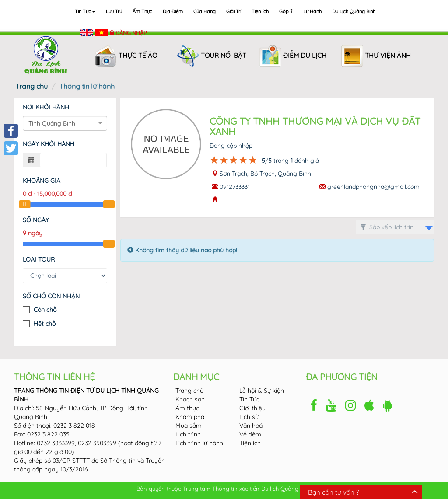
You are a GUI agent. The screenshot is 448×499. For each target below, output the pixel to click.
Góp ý (286, 11)
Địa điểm (173, 11)
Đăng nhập (131, 33)
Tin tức (85, 11)
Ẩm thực (142, 11)
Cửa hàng (205, 11)
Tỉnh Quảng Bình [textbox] (52, 123)
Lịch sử (249, 417)
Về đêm (250, 434)
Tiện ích (260, 11)
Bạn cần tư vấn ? (334, 492)
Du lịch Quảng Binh (354, 11)
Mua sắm (189, 426)
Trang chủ (31, 86)
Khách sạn (190, 399)
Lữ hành (312, 11)
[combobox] (65, 123)
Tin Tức (249, 399)
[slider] (24, 204)
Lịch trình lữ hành (199, 443)
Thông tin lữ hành (87, 86)
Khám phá (190, 417)
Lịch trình (188, 434)
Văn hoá (251, 426)
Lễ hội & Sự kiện (262, 391)
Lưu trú (114, 11)
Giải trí (234, 11)
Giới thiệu (252, 408)
